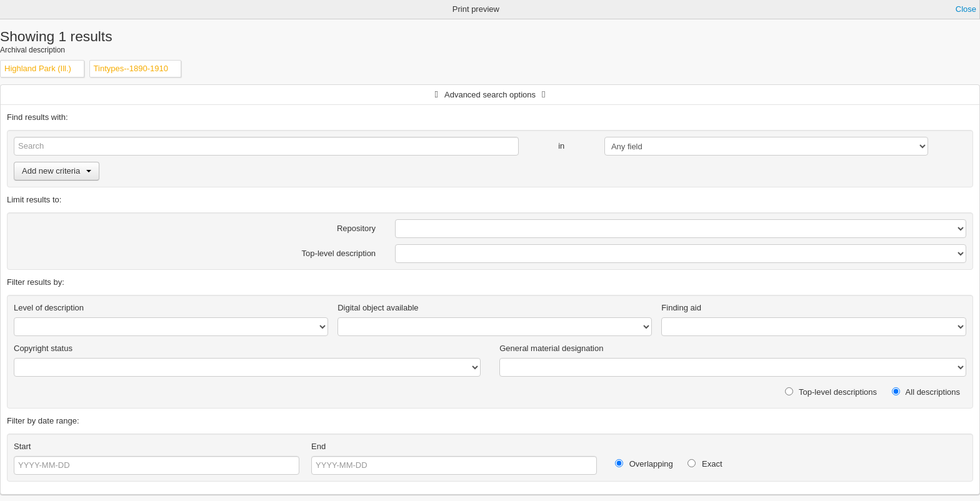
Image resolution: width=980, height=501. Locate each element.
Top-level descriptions (831, 392)
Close (966, 9)
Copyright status (43, 348)
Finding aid (681, 308)
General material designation (551, 348)
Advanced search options (490, 95)
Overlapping (644, 464)
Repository (356, 228)
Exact (705, 464)
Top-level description (339, 253)
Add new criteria (57, 171)
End (318, 446)
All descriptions (926, 392)
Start (22, 446)
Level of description (49, 308)
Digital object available (378, 308)
